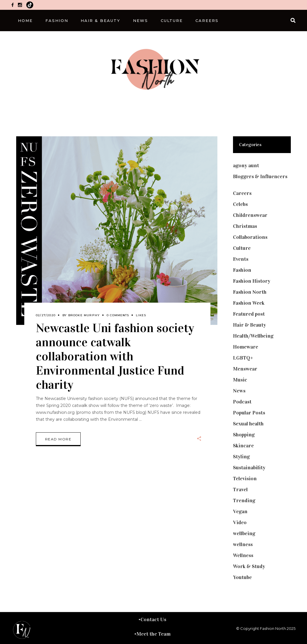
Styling (241, 457)
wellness (243, 544)
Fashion (242, 270)
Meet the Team (153, 634)
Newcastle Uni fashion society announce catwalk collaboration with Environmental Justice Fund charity (115, 356)
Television (245, 479)
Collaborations (250, 237)
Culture (242, 248)
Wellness (243, 555)
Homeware (246, 347)
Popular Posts (249, 413)
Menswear (245, 369)
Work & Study (249, 566)
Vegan (240, 511)
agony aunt (246, 165)
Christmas (245, 226)
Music (240, 380)
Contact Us (153, 619)
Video (240, 522)
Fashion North (250, 292)
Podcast (242, 402)
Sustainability (249, 468)
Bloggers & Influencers (260, 176)
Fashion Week (249, 303)
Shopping (244, 435)
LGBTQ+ (243, 358)
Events (241, 259)
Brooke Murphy (84, 315)
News (239, 391)
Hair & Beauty (249, 325)
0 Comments (118, 315)
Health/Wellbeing (253, 336)
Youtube (242, 577)
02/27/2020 (46, 315)
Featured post (249, 314)
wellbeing (244, 533)
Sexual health (248, 424)
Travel (240, 489)
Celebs (240, 204)
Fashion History (252, 281)
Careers (242, 193)
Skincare (243, 446)
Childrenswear (250, 215)
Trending (244, 500)
